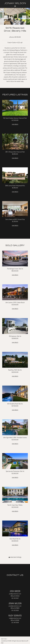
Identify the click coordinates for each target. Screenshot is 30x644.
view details (15, 124)
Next (24, 17)
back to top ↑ (4, 639)
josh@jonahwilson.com (15, 594)
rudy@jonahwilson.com (15, 618)
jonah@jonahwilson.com (15, 606)
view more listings (15, 557)
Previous (6, 17)
